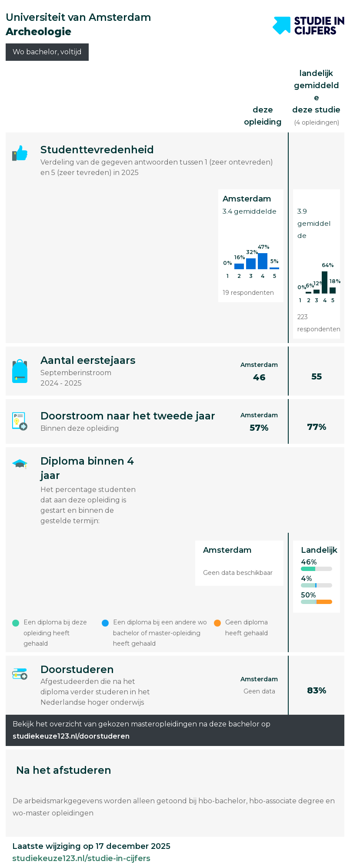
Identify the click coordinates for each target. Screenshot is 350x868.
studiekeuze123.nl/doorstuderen (71, 736)
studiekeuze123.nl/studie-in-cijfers (81, 858)
